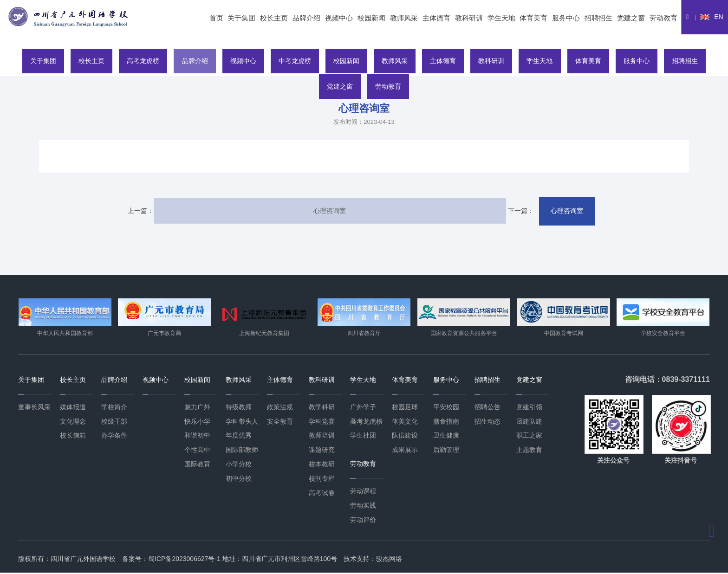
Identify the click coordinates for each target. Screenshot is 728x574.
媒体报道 (73, 408)
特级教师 (239, 408)
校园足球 (405, 408)
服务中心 (566, 18)
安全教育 (280, 422)
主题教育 (529, 451)
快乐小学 (197, 422)
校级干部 (114, 422)
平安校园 (446, 408)
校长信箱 (73, 437)
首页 (216, 18)
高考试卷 (322, 494)
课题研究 (322, 451)
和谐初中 (197, 437)
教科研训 (469, 18)
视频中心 (339, 18)
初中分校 (239, 479)
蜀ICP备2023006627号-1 (184, 560)
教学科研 (322, 408)
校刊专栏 (322, 479)
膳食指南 (446, 422)
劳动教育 (663, 18)
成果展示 (405, 451)
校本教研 (322, 465)
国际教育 (197, 465)
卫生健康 (446, 437)
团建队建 (529, 422)
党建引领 (529, 408)
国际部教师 (242, 451)
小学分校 (239, 465)
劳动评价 (363, 521)
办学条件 (114, 437)
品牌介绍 (306, 18)
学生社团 (363, 437)
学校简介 (114, 408)
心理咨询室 (328, 211)
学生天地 (501, 18)
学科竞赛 (322, 422)
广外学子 (363, 408)
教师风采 (404, 18)
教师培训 (322, 437)
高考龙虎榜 (131, 60)
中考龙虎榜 (291, 60)
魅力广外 (197, 408)
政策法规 (280, 408)
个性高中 (197, 451)
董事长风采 (34, 408)
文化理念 (73, 422)
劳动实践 (363, 506)
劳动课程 (363, 492)
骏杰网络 (389, 560)
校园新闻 (371, 18)
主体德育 (436, 18)
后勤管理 (446, 451)
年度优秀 (239, 437)
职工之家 (529, 437)
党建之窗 (631, 18)
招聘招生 (598, 18)
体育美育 (533, 18)
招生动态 (487, 422)
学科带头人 (242, 422)
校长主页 (274, 18)
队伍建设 (405, 437)
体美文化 (405, 422)
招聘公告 (487, 408)
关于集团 (241, 18)
